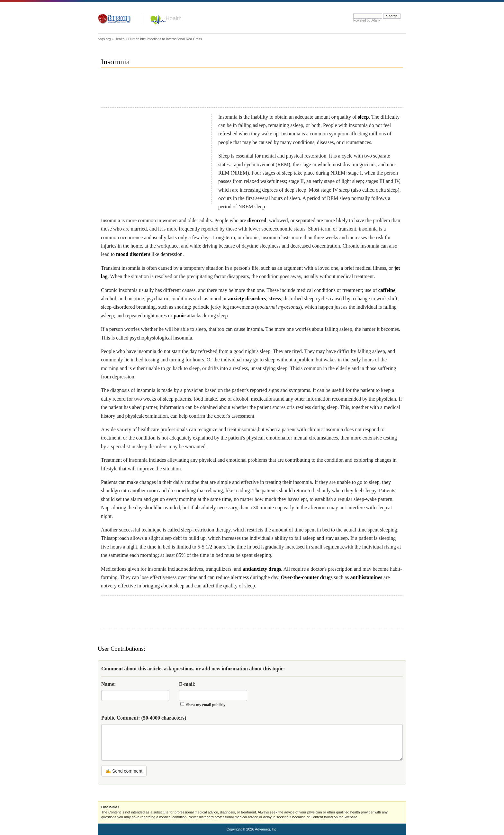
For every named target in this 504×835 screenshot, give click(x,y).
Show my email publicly (206, 705)
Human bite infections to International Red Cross (165, 39)
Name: (108, 684)
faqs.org (105, 39)
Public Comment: (144, 718)
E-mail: (187, 684)
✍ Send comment (124, 771)
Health (174, 18)
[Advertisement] (218, 90)
